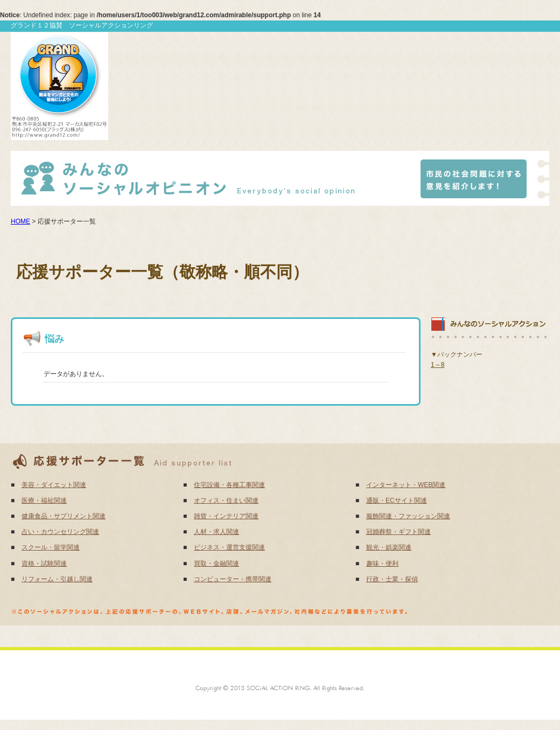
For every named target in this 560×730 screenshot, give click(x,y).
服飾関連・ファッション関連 (408, 516)
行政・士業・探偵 (392, 579)
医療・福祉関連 (44, 500)
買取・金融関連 (216, 564)
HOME (20, 221)
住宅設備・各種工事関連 (229, 485)
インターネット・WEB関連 (406, 485)
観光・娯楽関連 (389, 547)
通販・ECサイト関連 (397, 500)
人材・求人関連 (216, 532)
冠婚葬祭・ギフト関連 (398, 532)
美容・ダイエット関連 (54, 485)
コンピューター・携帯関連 (233, 579)
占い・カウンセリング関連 (60, 532)
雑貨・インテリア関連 (226, 516)
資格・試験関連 (44, 564)
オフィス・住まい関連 (226, 500)
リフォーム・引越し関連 (57, 579)
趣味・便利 (382, 564)
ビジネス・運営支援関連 (229, 547)
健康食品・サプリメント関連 (64, 516)
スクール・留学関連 (51, 547)
